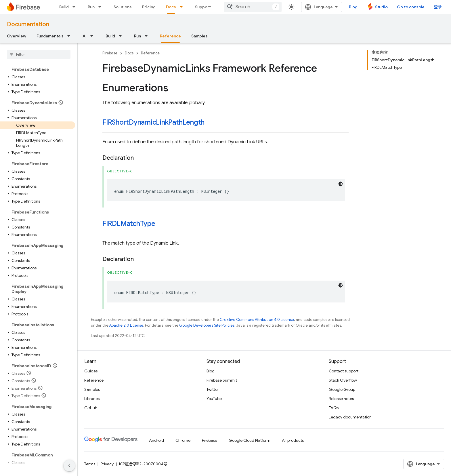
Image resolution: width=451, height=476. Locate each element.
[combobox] (253, 7)
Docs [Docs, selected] (171, 7)
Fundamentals (50, 36)
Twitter (213, 389)
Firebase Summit (222, 380)
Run (91, 7)
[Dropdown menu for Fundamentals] (70, 36)
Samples (199, 36)
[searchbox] (39, 54)
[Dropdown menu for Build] (76, 7)
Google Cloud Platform (250, 440)
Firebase (110, 53)
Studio (381, 7)
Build (64, 7)
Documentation (28, 24)
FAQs (334, 408)
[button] (38, 77)
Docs (129, 53)
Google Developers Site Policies (207, 325)
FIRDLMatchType (129, 224)
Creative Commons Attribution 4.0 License (257, 320)
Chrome (183, 440)
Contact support (344, 371)
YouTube (214, 399)
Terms (90, 464)
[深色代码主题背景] (341, 184)
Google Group (342, 389)
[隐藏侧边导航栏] (69, 466)
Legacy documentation (350, 417)
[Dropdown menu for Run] (102, 7)
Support (203, 7)
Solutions (123, 7)
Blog (353, 7)
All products (293, 440)
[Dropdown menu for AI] (93, 36)
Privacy (107, 464)
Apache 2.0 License (126, 325)
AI (85, 36)
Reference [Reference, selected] (170, 36)
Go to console (411, 7)
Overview (17, 36)
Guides (91, 371)
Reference (150, 53)
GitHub (91, 408)
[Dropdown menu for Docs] (183, 7)
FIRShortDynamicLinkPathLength (153, 122)
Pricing (149, 7)
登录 (438, 7)
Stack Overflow (343, 380)
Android (156, 440)
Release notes (341, 399)
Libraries (92, 399)
